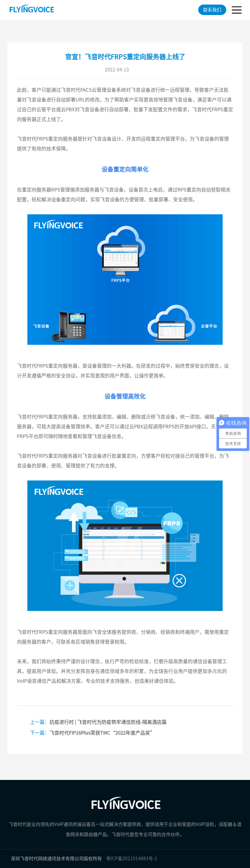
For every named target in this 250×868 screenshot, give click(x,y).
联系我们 (212, 10)
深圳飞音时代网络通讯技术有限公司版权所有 (56, 859)
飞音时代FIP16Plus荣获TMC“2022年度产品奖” (92, 733)
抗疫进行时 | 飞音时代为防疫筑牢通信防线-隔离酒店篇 (98, 722)
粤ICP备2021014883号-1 (132, 859)
